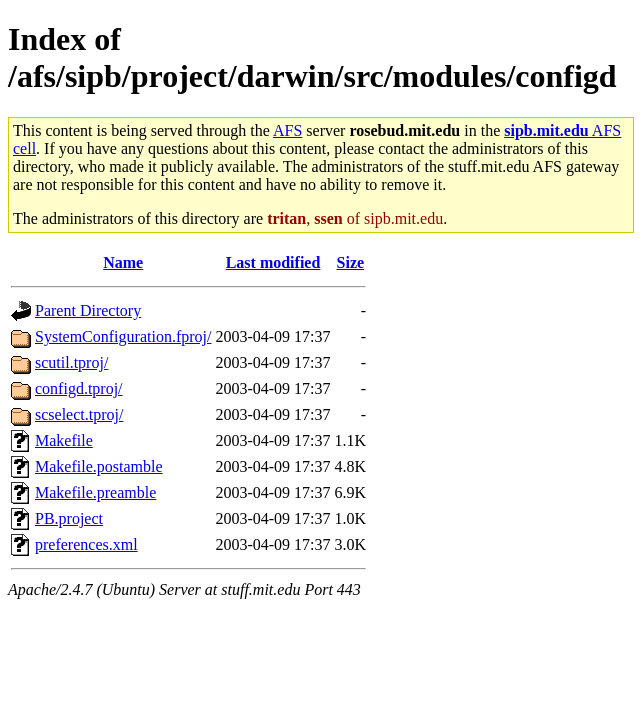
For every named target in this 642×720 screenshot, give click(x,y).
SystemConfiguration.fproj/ (123, 336)
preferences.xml (86, 544)
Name (123, 262)
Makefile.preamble (95, 492)
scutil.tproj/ (71, 362)
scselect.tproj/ (79, 414)
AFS (287, 130)
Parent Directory (88, 310)
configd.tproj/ (79, 388)
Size (351, 262)
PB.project (69, 518)
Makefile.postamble (99, 466)
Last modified (273, 262)
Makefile (64, 440)
